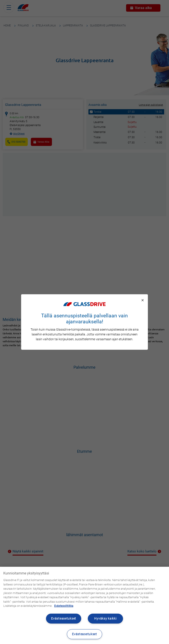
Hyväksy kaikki (105, 619)
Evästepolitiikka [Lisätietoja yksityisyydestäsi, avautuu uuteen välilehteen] (64, 606)
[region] (84, 605)
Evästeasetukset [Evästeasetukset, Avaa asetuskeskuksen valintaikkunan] (84, 634)
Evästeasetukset (64, 619)
